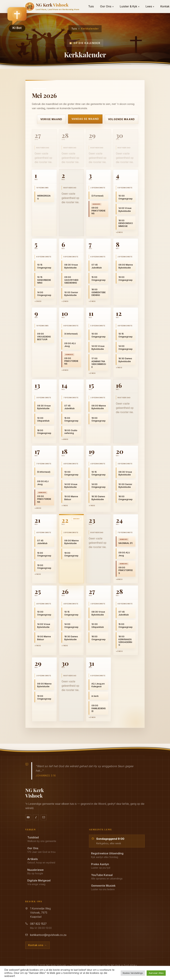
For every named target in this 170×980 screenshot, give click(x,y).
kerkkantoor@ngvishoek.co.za (48, 935)
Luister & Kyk (130, 6)
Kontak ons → (37, 945)
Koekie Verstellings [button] (133, 973)
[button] (17, 19)
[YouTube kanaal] (28, 817)
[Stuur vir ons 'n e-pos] (44, 817)
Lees (150, 6)
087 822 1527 (38, 924)
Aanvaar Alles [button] (156, 973)
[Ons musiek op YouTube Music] (36, 817)
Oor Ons (107, 6)
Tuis (91, 6)
